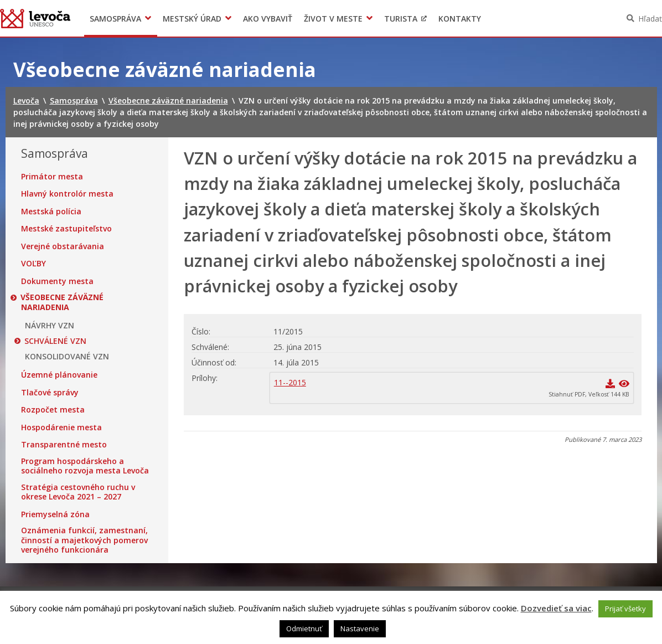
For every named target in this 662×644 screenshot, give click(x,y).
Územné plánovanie (59, 375)
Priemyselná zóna (55, 514)
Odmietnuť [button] (304, 628)
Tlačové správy (50, 393)
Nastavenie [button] (360, 628)
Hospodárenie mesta (61, 427)
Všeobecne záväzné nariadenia (63, 302)
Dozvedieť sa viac (556, 608)
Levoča (35, 18)
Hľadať (650, 19)
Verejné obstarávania (63, 246)
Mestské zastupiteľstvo (66, 229)
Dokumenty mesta (57, 281)
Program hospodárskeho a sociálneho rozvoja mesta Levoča (85, 466)
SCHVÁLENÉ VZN (56, 341)
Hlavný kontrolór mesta (67, 194)
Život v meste (333, 19)
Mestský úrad (192, 19)
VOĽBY (33, 264)
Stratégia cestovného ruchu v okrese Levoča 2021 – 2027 (78, 492)
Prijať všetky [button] (625, 609)
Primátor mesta (52, 177)
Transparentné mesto (64, 445)
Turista (401, 19)
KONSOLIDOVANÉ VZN (67, 357)
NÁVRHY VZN (50, 326)
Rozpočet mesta (53, 410)
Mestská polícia (51, 212)
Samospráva (115, 19)
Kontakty (460, 19)
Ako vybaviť (268, 19)
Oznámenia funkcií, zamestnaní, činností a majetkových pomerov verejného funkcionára (84, 540)
